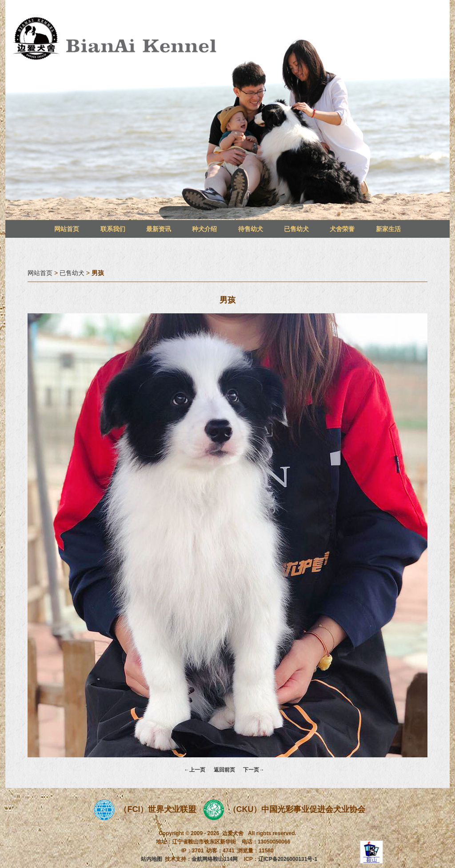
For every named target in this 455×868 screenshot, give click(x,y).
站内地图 (152, 859)
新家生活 (388, 229)
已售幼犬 (296, 229)
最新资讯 (159, 229)
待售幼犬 (251, 229)
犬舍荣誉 (342, 229)
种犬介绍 (204, 229)
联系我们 (113, 229)
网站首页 (67, 229)
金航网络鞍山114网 (215, 859)
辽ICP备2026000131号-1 (288, 859)
